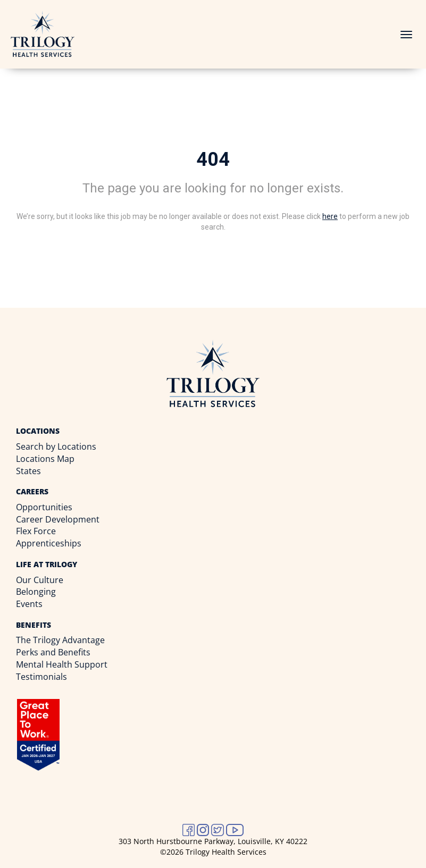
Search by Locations (56, 446)
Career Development (58, 519)
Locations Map (45, 459)
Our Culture (40, 580)
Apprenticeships (49, 543)
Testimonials (41, 677)
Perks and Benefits (53, 652)
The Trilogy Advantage (60, 640)
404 (213, 159)
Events (29, 604)
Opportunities (44, 507)
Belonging (36, 592)
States (28, 471)
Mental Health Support (62, 664)
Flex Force (36, 531)
